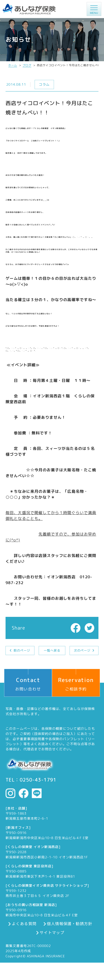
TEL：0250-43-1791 (31, 780)
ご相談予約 (76, 680)
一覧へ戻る (52, 650)
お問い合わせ (28, 680)
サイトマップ (52, 932)
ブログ (27, 65)
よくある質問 (24, 924)
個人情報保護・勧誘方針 (70, 924)
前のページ (22, 650)
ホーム (13, 65)
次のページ (82, 650)
